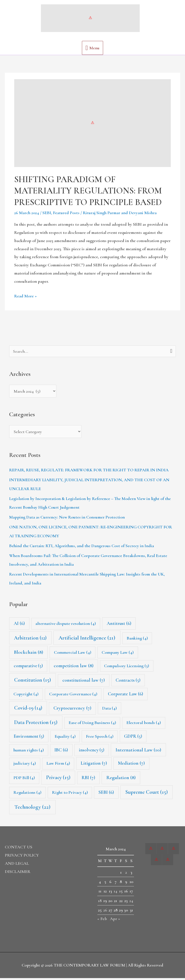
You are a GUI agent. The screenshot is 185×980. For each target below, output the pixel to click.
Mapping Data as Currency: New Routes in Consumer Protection (67, 519)
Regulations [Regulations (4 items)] (27, 794)
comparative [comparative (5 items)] (28, 668)
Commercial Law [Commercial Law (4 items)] (73, 654)
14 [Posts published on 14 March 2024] (116, 893)
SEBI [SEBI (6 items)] (106, 794)
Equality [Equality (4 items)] (65, 738)
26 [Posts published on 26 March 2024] (105, 912)
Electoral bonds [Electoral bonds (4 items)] (144, 725)
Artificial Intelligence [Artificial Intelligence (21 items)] (87, 640)
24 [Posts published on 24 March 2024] (131, 903)
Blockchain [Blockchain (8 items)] (29, 654)
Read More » (26, 298)
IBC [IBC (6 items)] (61, 752)
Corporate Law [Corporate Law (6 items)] (126, 696)
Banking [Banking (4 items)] (137, 640)
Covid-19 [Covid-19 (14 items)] (28, 710)
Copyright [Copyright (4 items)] (26, 696)
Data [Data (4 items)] (109, 710)
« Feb (102, 921)
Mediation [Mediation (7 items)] (131, 765)
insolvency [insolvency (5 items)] (92, 752)
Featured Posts (66, 215)
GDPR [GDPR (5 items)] (133, 738)
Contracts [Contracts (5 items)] (128, 682)
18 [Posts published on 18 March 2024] (100, 903)
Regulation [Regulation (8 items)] (121, 780)
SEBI (47, 215)
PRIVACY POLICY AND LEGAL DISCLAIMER (22, 865)
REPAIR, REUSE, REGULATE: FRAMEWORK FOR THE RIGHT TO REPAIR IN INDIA (89, 472)
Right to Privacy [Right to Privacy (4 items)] (70, 794)
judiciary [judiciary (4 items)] (25, 765)
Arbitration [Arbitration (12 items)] (30, 640)
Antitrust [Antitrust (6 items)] (119, 625)
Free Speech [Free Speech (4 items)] (100, 738)
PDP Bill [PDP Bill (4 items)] (24, 780)
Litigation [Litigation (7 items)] (94, 765)
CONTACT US (19, 849)
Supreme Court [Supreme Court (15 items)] (146, 794)
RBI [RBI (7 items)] (88, 780)
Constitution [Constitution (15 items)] (33, 682)
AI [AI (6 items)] (19, 625)
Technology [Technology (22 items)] (32, 809)
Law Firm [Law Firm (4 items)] (58, 765)
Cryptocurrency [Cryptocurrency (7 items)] (72, 710)
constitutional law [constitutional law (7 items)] (84, 682)
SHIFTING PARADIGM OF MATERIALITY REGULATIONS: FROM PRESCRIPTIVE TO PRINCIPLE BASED (88, 193)
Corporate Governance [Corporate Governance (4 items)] (73, 696)
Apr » (115, 921)
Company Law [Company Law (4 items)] (118, 654)
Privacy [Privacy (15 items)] (58, 780)
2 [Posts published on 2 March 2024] (126, 874)
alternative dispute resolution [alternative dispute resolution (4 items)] (66, 625)
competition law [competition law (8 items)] (74, 668)
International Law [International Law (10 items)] (138, 752)
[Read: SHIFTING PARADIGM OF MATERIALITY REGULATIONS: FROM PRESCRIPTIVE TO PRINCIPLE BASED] (92, 125)
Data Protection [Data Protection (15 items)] (36, 724)
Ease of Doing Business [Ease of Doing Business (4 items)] (92, 725)
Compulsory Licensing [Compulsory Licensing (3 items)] (127, 668)
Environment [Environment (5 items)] (29, 738)
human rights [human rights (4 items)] (29, 752)
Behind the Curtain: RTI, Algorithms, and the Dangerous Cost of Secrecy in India (82, 548)
